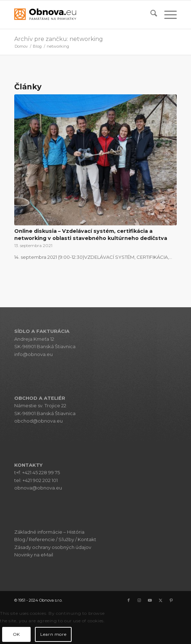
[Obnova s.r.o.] (79, 15)
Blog (20, 539)
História (76, 532)
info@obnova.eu (33, 354)
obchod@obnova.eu (38, 421)
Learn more (53, 634)
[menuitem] (150, 15)
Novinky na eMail (34, 555)
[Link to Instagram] (139, 600)
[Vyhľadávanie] (150, 15)
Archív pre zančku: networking (59, 39)
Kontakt (87, 539)
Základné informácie (38, 532)
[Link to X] (161, 600)
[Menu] (167, 15)
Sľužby (66, 539)
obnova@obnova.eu (38, 488)
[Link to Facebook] (129, 600)
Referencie (42, 539)
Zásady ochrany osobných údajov (53, 547)
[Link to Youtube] (150, 600)
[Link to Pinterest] (171, 600)
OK (16, 634)
